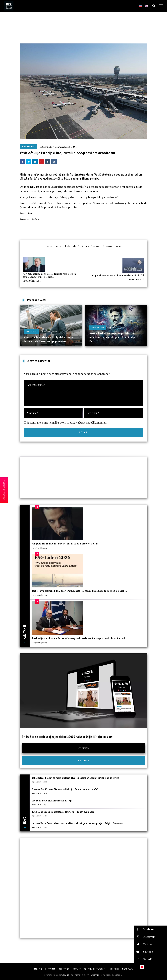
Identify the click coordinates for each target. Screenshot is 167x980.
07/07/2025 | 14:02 (117, 328)
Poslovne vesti (29, 147)
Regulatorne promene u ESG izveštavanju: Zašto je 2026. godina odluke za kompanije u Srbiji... (79, 591)
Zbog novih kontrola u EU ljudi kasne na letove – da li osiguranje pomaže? (49, 339)
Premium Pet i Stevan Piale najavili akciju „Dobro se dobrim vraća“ (65, 789)
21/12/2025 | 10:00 (49, 331)
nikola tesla (70, 246)
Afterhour (98, 328)
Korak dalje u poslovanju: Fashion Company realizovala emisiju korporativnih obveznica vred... (79, 638)
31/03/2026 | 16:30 (39, 595)
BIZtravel (32, 331)
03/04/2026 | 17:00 (39, 782)
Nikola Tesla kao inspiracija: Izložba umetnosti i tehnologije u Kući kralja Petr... (112, 337)
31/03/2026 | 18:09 (39, 643)
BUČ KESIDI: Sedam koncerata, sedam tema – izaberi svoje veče (63, 812)
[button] (150, 929)
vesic (119, 246)
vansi (109, 246)
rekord (97, 246)
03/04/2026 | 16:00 (40, 816)
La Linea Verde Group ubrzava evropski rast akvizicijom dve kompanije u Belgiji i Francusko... (78, 823)
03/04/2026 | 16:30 (39, 804)
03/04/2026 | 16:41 (39, 793)
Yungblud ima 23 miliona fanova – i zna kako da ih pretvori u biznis (65, 544)
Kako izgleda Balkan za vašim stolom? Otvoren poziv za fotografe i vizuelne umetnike (75, 778)
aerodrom (53, 246)
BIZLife (49, 147)
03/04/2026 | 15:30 (39, 827)
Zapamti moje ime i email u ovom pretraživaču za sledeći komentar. (67, 422)
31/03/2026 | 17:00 (39, 548)
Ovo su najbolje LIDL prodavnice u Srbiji (52, 801)
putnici (85, 246)
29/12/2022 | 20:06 (62, 147)
